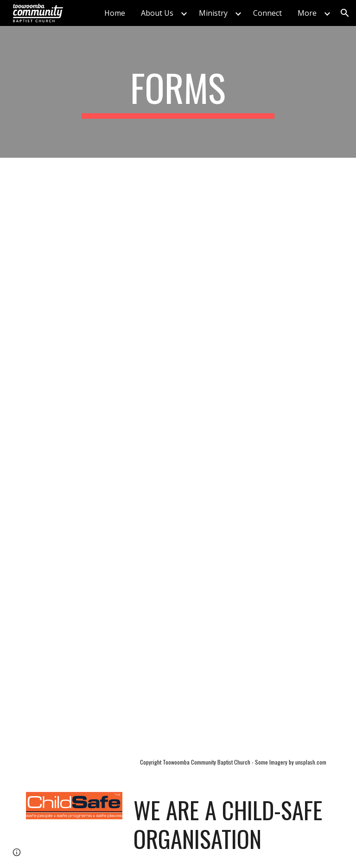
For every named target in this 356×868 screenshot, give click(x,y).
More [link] (307, 13)
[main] (178, 92)
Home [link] (115, 13)
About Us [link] (157, 13)
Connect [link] (267, 13)
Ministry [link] (213, 13)
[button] (345, 13)
